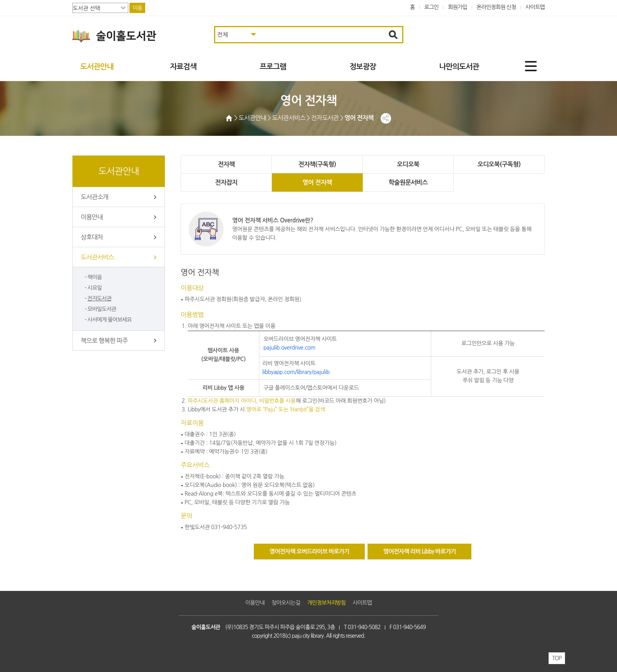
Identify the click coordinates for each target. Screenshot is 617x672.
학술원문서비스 (290, 182)
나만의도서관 (459, 67)
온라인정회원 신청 (496, 7)
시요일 (95, 288)
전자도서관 (99, 298)
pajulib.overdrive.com (289, 348)
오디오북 (363, 164)
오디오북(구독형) (435, 164)
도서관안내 (97, 67)
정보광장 (363, 67)
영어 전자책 (217, 182)
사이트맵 (535, 7)
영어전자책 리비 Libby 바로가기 (420, 551)
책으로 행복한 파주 (104, 341)
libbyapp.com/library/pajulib (296, 372)
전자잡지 (508, 164)
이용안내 (92, 217)
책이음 (95, 277)
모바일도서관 (102, 309)
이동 (137, 8)
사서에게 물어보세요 (109, 320)
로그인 (431, 7)
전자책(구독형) (290, 164)
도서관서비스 (97, 257)
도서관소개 (94, 197)
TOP (557, 658)
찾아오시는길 (286, 603)
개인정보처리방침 (326, 603)
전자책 (217, 164)
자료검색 (183, 67)
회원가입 (457, 7)
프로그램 (273, 67)
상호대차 (92, 237)
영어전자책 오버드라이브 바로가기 (309, 551)
